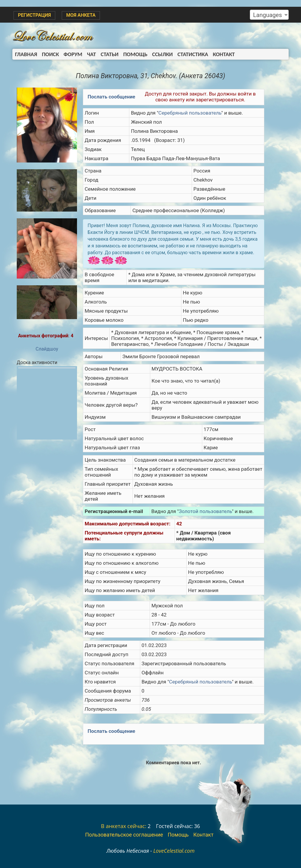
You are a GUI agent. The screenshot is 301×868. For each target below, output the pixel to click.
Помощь (135, 54)
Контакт (224, 54)
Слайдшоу (47, 349)
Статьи (109, 54)
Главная (26, 54)
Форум (73, 54)
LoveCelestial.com (174, 851)
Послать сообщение (111, 97)
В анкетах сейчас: (124, 826)
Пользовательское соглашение (124, 835)
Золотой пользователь (205, 511)
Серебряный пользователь (190, 113)
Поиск (50, 54)
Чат (91, 54)
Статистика (193, 54)
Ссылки (163, 54)
